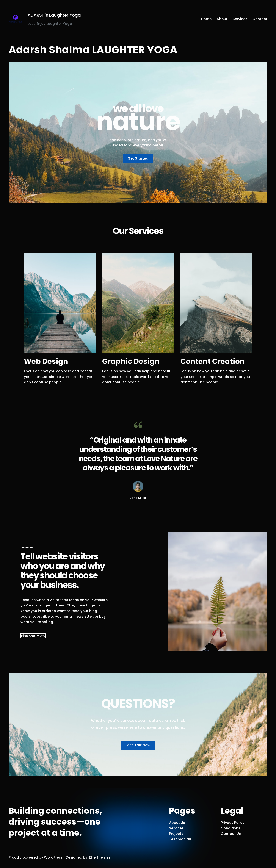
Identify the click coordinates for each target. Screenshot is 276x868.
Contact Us (231, 834)
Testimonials (180, 839)
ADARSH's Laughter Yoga (54, 15)
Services (176, 828)
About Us (177, 823)
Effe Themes (100, 857)
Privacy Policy (233, 823)
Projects (176, 834)
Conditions (231, 828)
